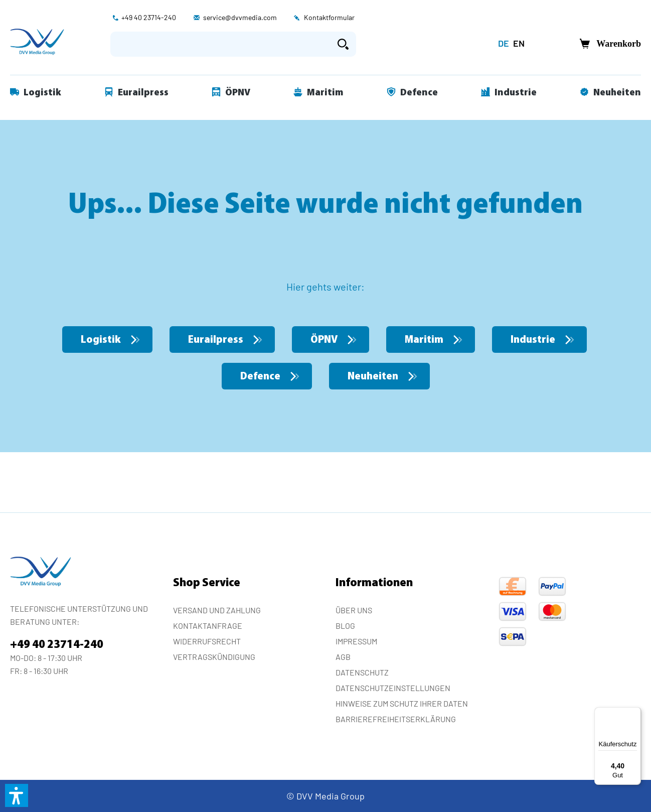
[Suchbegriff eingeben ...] (220, 44)
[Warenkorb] (607, 44)
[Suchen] (343, 44)
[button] (17, 795)
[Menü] (635, 713)
